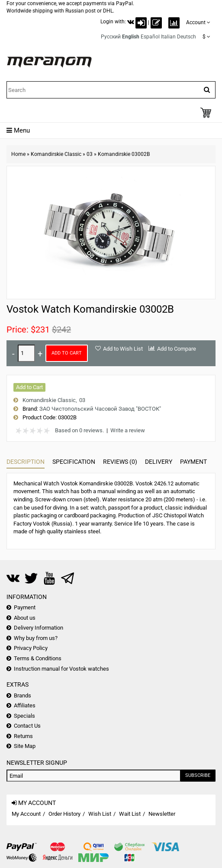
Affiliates (25, 705)
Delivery (159, 462)
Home (18, 154)
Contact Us (27, 726)
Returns (23, 736)
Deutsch (187, 37)
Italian (168, 37)
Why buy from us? (36, 638)
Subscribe (198, 775)
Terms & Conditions (38, 658)
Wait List (130, 814)
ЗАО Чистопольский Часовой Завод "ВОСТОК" (100, 409)
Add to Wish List (123, 349)
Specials (24, 716)
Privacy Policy (31, 648)
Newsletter (162, 814)
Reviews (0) (120, 462)
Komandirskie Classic (56, 154)
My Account (26, 814)
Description (26, 462)
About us (25, 618)
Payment (193, 462)
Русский (111, 37)
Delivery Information (39, 628)
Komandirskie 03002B (124, 154)
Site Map (25, 746)
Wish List (100, 814)
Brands (23, 695)
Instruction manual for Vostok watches (61, 669)
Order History (64, 814)
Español (150, 37)
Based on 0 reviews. (79, 430)
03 (90, 154)
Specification (74, 462)
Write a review (128, 430)
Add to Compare (177, 349)
